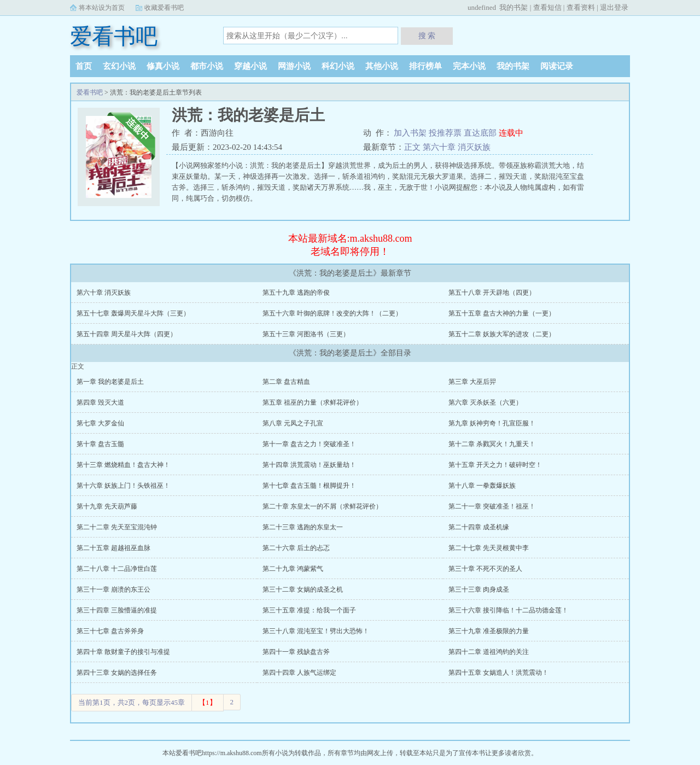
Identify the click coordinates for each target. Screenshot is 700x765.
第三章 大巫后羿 (472, 382)
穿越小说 (250, 66)
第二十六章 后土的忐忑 (296, 548)
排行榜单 (425, 66)
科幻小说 (338, 66)
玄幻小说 (119, 66)
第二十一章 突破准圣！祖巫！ (492, 506)
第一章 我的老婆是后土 (110, 382)
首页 (84, 66)
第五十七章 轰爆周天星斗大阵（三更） (133, 313)
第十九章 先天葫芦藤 (107, 506)
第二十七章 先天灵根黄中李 (489, 548)
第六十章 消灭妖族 (104, 293)
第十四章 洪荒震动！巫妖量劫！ (309, 465)
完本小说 (469, 66)
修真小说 (163, 66)
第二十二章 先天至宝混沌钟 (117, 527)
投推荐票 (446, 133)
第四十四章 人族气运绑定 (299, 673)
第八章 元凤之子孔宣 (293, 423)
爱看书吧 (114, 36)
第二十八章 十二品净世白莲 (117, 569)
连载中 (511, 133)
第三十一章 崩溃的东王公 (113, 589)
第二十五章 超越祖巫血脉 (113, 548)
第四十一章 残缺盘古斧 (296, 652)
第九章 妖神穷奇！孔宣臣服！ (492, 423)
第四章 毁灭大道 (100, 402)
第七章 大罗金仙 (100, 423)
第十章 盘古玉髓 (100, 444)
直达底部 (481, 133)
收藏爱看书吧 (164, 8)
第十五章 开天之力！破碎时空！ (495, 465)
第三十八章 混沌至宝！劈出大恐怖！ (316, 631)
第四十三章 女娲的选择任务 (117, 673)
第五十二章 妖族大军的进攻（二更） (502, 334)
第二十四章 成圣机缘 (479, 527)
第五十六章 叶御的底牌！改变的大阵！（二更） (332, 313)
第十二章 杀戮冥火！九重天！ (492, 444)
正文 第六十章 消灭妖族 (447, 147)
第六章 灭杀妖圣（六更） (485, 402)
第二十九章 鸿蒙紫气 (293, 569)
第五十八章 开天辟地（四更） (492, 293)
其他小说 (382, 66)
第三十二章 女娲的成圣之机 (303, 589)
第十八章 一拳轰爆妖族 (482, 486)
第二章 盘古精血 (286, 382)
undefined (482, 7)
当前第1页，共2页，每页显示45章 (132, 702)
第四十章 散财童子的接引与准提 (123, 652)
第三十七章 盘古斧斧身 (110, 631)
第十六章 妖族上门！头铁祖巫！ (123, 486)
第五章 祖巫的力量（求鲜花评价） (313, 402)
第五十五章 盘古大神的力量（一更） (502, 313)
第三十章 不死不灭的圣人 (485, 569)
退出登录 (614, 7)
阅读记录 (557, 66)
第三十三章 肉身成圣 (479, 589)
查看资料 (581, 7)
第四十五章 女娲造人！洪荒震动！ (498, 673)
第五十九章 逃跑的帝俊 (296, 293)
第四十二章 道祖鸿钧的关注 (489, 652)
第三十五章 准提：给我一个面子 (309, 610)
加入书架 (411, 133)
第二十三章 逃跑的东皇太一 (303, 527)
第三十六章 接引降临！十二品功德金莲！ (508, 610)
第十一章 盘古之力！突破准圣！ (309, 444)
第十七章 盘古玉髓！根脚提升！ (309, 486)
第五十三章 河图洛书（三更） (306, 334)
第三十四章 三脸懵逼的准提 (117, 610)
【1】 (208, 702)
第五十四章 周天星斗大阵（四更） (127, 334)
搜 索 (427, 36)
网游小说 (294, 66)
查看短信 (547, 7)
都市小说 (207, 66)
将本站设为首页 (102, 8)
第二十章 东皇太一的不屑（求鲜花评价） (322, 506)
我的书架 (514, 7)
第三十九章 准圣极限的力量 (489, 631)
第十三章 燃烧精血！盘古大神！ (123, 465)
